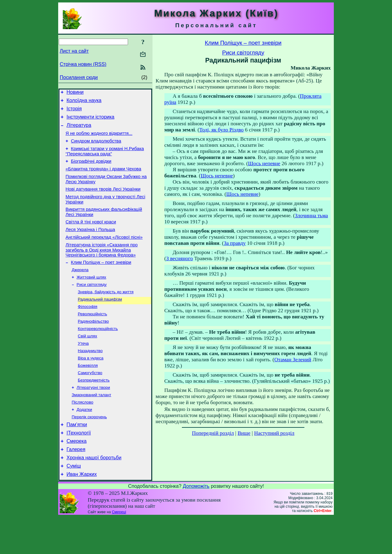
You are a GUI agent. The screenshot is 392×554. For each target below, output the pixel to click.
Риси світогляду (92, 304)
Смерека (77, 474)
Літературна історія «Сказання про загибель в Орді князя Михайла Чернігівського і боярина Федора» (102, 266)
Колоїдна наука (84, 102)
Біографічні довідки (91, 169)
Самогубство (90, 399)
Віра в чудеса (91, 383)
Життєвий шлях (91, 296)
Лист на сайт (74, 51)
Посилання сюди (79, 77)
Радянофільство (93, 344)
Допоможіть (196, 523)
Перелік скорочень (89, 447)
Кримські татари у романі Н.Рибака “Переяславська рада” (105, 159)
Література (79, 130)
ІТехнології (79, 465)
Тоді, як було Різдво (222, 130)
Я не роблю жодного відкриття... (99, 139)
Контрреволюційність (98, 352)
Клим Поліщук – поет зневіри (101, 280)
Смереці (119, 549)
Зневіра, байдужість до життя (106, 312)
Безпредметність (94, 407)
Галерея (76, 483)
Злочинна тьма (311, 216)
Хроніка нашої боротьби (94, 493)
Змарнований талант (91, 423)
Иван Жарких (82, 511)
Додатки (84, 439)
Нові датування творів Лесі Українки (103, 200)
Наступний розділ (274, 433)
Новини (75, 93)
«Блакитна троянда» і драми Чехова (103, 178)
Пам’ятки (77, 456)
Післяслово (83, 431)
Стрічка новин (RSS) (83, 64)
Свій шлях (87, 360)
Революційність (92, 336)
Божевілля (88, 391)
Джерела (80, 288)
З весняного (179, 258)
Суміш (74, 502)
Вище (244, 433)
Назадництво (90, 376)
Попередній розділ (213, 433)
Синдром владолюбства (96, 147)
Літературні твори (93, 415)
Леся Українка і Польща (90, 244)
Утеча (83, 368)
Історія (74, 111)
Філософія (88, 328)
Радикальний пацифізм (100, 320)
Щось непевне (264, 163)
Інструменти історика (90, 121)
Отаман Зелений (293, 360)
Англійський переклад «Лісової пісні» (104, 253)
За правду (235, 243)
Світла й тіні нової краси (91, 236)
